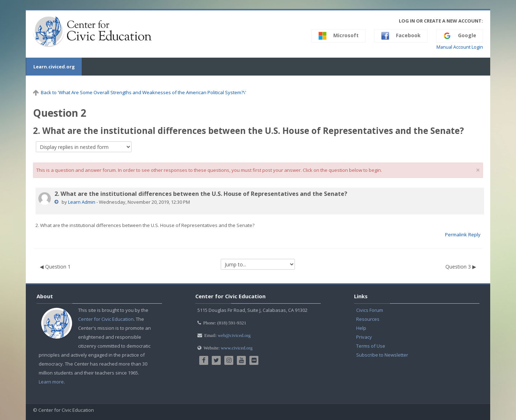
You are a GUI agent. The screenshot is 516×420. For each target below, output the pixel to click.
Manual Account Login (460, 47)
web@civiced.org (234, 335)
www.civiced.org (236, 348)
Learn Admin (82, 202)
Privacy (364, 337)
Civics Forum (370, 310)
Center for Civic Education (106, 319)
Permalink (456, 235)
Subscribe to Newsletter (382, 355)
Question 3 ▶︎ (461, 267)
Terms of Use (371, 346)
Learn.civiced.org (54, 67)
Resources (368, 319)
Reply (474, 235)
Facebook (401, 36)
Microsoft (338, 36)
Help (361, 328)
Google (460, 36)
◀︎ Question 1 (55, 267)
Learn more (51, 382)
